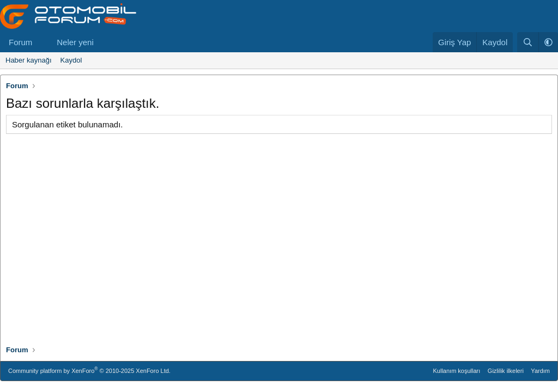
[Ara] (528, 42)
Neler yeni (75, 42)
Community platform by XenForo (89, 370)
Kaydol (71, 60)
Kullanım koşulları (457, 371)
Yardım (540, 371)
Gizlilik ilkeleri (506, 371)
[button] (41, 42)
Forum (20, 42)
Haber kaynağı (29, 60)
